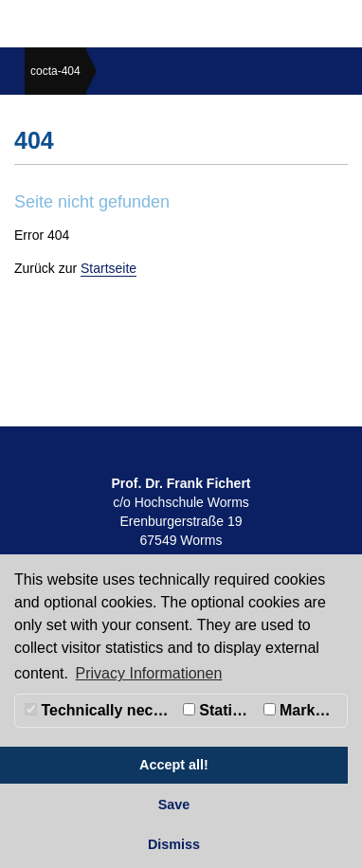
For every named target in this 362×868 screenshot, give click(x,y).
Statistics (221, 710)
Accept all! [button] (174, 765)
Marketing (305, 710)
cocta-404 (55, 71)
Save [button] (174, 805)
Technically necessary (101, 710)
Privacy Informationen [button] (149, 673)
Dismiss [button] (174, 844)
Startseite (109, 268)
